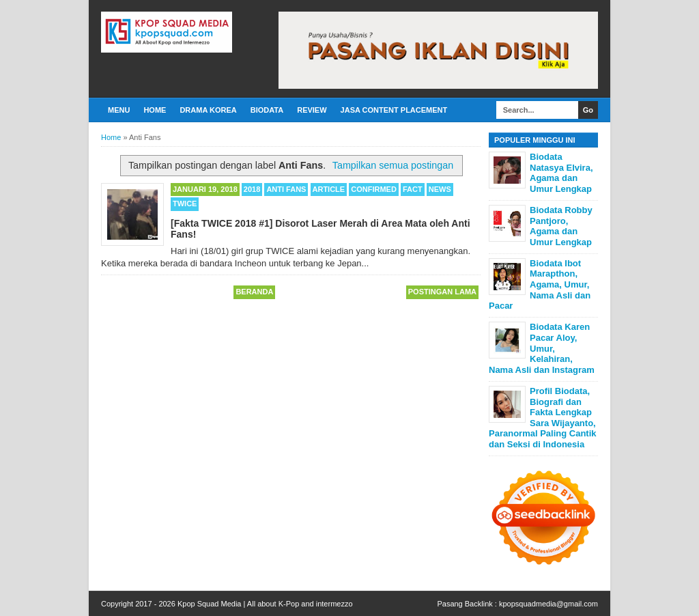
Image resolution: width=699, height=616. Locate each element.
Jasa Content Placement (394, 110)
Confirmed (374, 189)
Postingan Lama (442, 292)
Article (329, 189)
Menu (119, 110)
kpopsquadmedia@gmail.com (548, 604)
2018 (252, 189)
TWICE (185, 204)
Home (155, 110)
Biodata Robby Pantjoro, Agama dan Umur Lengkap (561, 226)
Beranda (254, 292)
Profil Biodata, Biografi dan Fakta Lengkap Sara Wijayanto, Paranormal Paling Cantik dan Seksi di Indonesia (543, 418)
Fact (413, 189)
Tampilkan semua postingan (393, 165)
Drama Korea (208, 110)
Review (312, 110)
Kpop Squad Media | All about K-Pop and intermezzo (265, 604)
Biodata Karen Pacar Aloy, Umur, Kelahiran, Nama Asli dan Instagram (542, 348)
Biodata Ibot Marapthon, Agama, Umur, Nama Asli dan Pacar (540, 284)
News (440, 189)
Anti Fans (286, 189)
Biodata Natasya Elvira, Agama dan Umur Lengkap (561, 173)
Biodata (267, 110)
